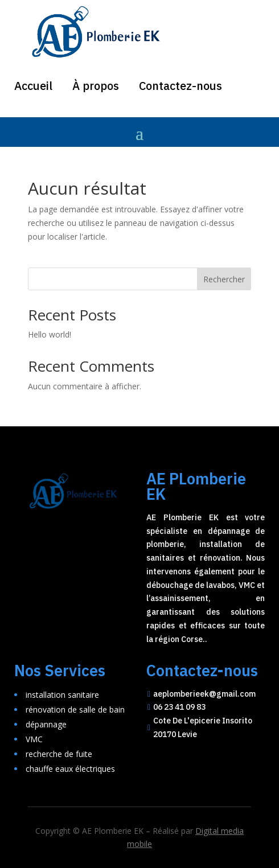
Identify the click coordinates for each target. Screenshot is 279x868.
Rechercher (224, 279)
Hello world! (50, 334)
